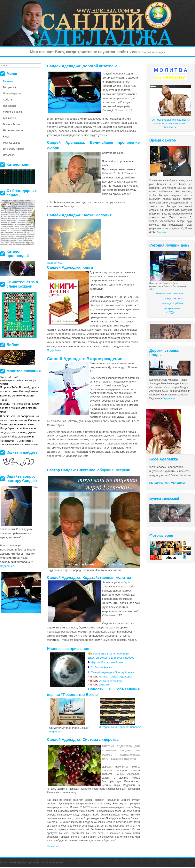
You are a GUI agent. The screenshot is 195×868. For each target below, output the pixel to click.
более (104, 815)
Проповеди (9, 106)
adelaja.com (99, 685)
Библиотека (10, 118)
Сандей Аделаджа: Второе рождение (85, 359)
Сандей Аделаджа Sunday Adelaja (111, 672)
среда (167, 298)
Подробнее (162, 232)
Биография (9, 87)
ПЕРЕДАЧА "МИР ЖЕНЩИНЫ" (168, 483)
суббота (178, 303)
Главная (8, 81)
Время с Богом (11, 124)
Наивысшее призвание (68, 649)
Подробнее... (55, 263)
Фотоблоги (9, 155)
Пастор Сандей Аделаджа (110, 677)
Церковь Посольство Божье (107, 662)
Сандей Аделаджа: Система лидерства (83, 740)
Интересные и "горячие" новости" (120, 727)
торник (179, 293)
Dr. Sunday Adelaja (101, 667)
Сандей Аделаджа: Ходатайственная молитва (89, 578)
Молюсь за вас (12, 143)
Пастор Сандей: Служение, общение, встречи (89, 470)
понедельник (163, 293)
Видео (7, 137)
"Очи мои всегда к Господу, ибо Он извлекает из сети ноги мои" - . (171, 123)
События (8, 100)
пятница (166, 303)
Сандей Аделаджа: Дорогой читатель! (82, 66)
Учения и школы (12, 112)
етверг (179, 298)
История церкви (12, 94)
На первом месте (13, 130)
